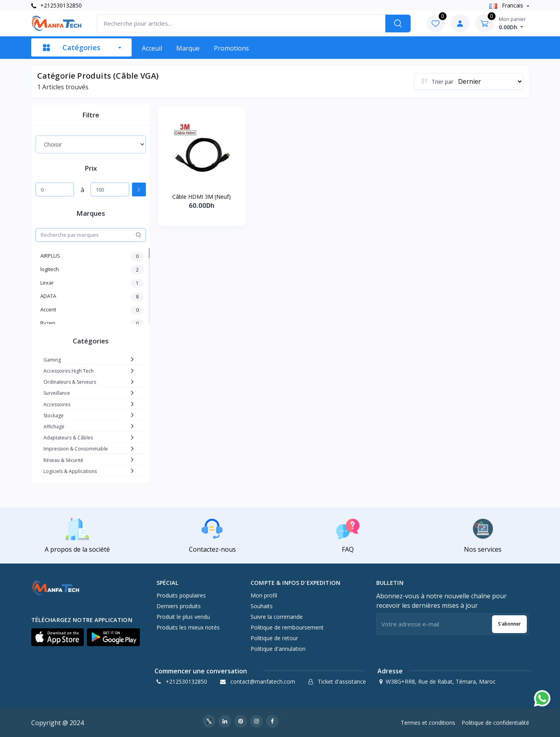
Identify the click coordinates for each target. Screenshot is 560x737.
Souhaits (262, 606)
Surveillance (57, 393)
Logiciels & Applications (70, 471)
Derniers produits (179, 606)
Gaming (52, 360)
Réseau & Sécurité (63, 460)
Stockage (54, 416)
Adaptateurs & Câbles (68, 438)
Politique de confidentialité (495, 723)
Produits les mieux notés (188, 627)
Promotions (231, 48)
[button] (58, 637)
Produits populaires (181, 595)
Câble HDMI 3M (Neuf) (202, 197)
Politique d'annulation (278, 649)
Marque (188, 48)
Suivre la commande (277, 617)
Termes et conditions (428, 723)
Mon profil (264, 595)
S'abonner (509, 624)
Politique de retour (274, 638)
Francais (507, 5)
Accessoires (57, 404)
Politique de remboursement (287, 627)
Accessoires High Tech (69, 371)
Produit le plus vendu (183, 617)
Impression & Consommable (76, 449)
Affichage (54, 427)
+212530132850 (57, 5)
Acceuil (152, 48)
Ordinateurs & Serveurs (70, 382)
